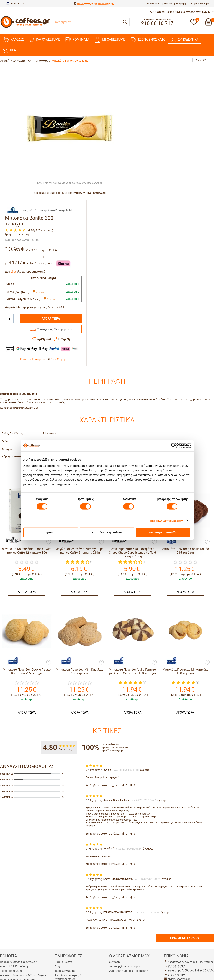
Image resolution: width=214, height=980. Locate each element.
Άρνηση (51, 532)
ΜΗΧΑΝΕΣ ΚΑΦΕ (110, 40)
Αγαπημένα (44, 339)
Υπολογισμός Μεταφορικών (54, 329)
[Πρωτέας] (12, 661)
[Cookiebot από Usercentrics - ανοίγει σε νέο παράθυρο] (174, 446)
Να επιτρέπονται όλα (163, 532)
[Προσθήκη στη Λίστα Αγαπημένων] (49, 543)
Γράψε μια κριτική (17, 234)
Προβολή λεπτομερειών (167, 521)
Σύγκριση (64, 339)
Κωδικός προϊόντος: (18, 240)
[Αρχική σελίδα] (25, 27)
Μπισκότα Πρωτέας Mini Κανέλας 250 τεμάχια (80, 671)
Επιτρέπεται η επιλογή (107, 532)
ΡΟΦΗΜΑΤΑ (77, 40)
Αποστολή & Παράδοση (14, 966)
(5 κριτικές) (45, 230)
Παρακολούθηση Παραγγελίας (96, 4)
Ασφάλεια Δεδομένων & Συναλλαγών (23, 975)
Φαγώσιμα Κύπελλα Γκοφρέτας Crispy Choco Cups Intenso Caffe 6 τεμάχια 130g (132, 553)
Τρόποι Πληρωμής (11, 971)
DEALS (11, 50)
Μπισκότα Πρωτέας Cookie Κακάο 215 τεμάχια (185, 551)
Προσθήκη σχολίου (185, 938)
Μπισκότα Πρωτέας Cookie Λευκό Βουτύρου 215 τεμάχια (27, 671)
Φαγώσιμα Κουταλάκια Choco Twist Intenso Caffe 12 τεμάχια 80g (27, 551)
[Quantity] (9, 318)
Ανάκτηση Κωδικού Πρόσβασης (129, 971)
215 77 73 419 (176, 975)
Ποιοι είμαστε (63, 962)
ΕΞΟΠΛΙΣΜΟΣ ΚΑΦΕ (148, 40)
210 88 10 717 (176, 966)
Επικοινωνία (154, 4)
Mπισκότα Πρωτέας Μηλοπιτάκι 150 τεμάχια (185, 671)
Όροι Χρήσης (59, 359)
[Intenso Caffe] (12, 540)
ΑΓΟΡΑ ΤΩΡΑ (51, 318)
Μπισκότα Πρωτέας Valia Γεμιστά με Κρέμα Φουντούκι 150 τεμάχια (132, 671)
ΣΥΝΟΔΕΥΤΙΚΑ (184, 40)
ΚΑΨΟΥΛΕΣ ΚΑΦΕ (45, 40)
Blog (57, 966)
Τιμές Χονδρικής (65, 971)
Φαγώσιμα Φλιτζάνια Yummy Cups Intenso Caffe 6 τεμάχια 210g (80, 551)
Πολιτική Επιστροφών (34, 359)
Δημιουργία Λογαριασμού (125, 966)
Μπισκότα (42, 61)
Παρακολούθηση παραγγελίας (18, 962)
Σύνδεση (168, 4)
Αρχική (5, 61)
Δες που (39, 292)
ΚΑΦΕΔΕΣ (13, 40)
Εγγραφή (181, 4)
